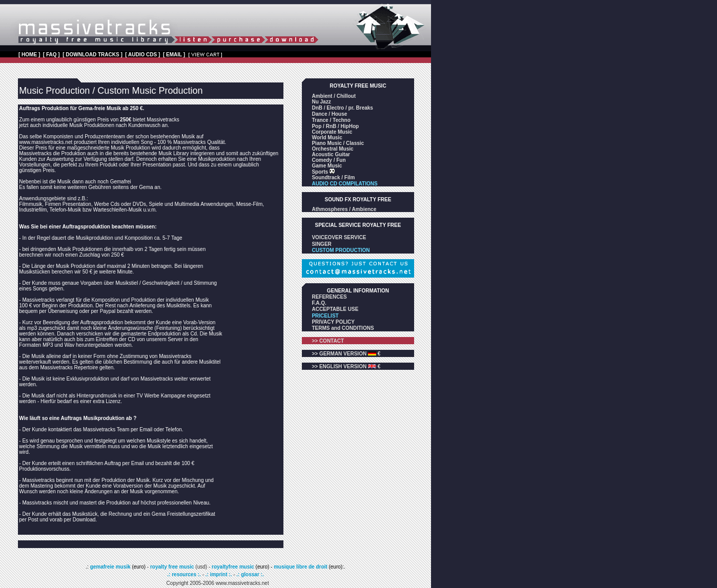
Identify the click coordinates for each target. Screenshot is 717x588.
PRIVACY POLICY (333, 322)
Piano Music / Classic (338, 143)
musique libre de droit (301, 567)
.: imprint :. (219, 574)
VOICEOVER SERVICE (339, 237)
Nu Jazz (321, 102)
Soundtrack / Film (333, 177)
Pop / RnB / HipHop (335, 126)
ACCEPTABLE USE (335, 309)
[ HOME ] (29, 55)
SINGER (321, 244)
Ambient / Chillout (334, 96)
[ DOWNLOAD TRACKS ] (93, 55)
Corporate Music (332, 132)
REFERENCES (329, 297)
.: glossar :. (250, 574)
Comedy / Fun (329, 160)
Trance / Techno (331, 120)
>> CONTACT (328, 341)
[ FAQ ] (52, 55)
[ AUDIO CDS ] (142, 55)
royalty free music (172, 567)
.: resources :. (185, 574)
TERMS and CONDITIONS (343, 328)
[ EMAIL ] (174, 55)
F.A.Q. (319, 303)
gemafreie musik (110, 567)
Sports (320, 172)
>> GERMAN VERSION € (346, 354)
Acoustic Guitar (331, 154)
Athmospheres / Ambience (344, 209)
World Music (327, 138)
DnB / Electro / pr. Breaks (342, 108)
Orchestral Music (332, 149)
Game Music (327, 166)
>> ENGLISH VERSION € (346, 366)
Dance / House (329, 114)
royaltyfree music (233, 567)
